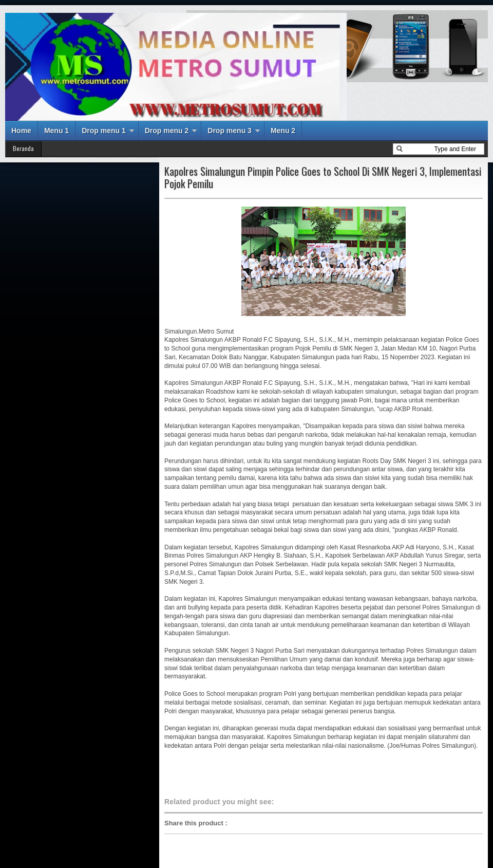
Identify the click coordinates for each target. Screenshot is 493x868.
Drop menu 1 (104, 131)
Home (21, 131)
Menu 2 (283, 131)
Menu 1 (56, 131)
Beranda (23, 148)
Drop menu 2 (167, 131)
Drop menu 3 (230, 131)
